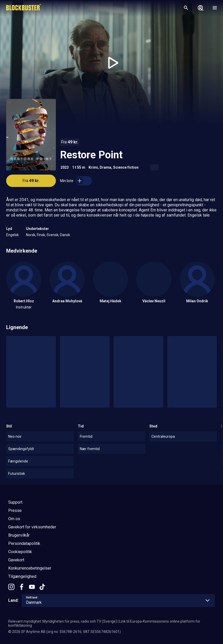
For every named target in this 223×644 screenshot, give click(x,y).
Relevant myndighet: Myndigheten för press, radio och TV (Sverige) (63, 621)
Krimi (93, 167)
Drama (105, 167)
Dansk (65, 235)
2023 (65, 167)
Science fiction (126, 167)
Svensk (53, 235)
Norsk (31, 235)
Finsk (41, 235)
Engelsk (12, 235)
